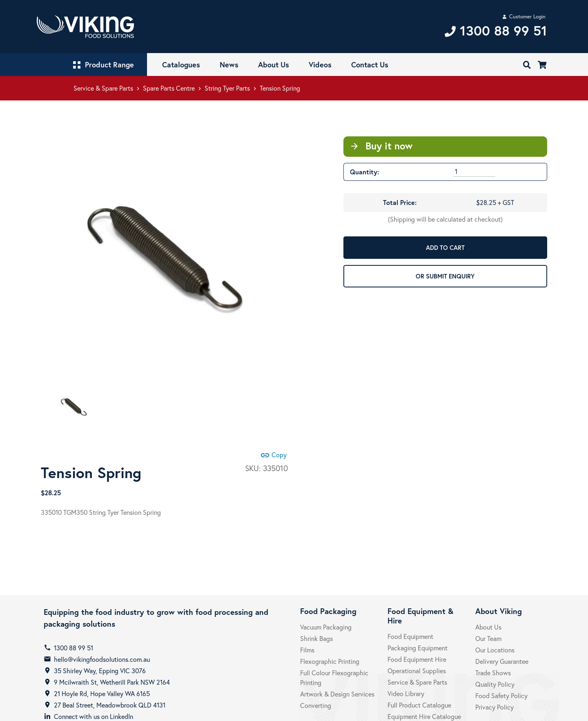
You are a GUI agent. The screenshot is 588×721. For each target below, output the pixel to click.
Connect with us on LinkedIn (94, 716)
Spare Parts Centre (169, 88)
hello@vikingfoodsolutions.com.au (102, 659)
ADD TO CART (445, 247)
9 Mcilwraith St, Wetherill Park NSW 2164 (112, 682)
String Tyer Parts (227, 88)
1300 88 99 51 (73, 648)
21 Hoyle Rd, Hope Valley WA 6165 (102, 693)
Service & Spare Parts (103, 88)
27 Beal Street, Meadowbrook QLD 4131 (110, 705)
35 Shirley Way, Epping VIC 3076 (100, 671)
